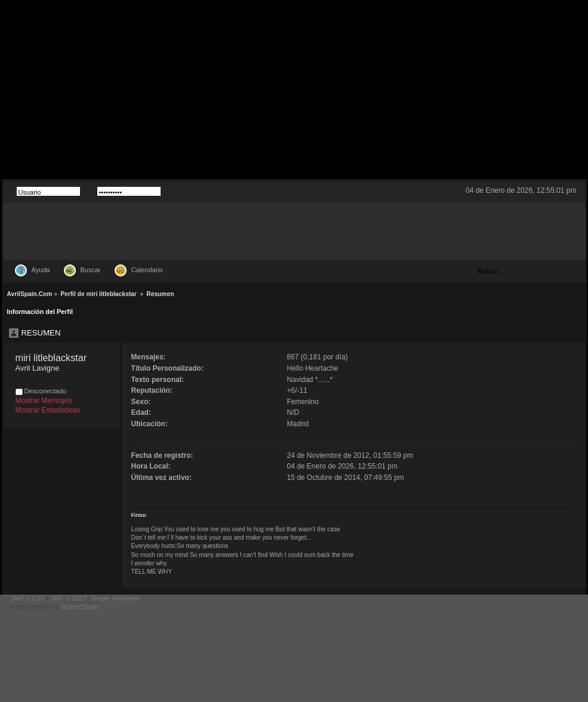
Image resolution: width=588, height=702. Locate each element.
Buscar (91, 270)
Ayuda (41, 270)
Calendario (147, 270)
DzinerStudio (80, 606)
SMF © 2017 (68, 598)
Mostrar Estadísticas (48, 410)
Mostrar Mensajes (44, 401)
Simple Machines (115, 598)
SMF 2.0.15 (28, 598)
